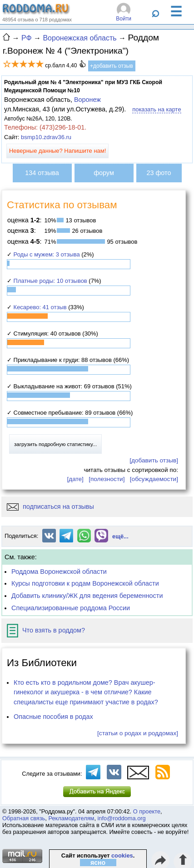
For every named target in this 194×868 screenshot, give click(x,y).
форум (104, 173)
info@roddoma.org (122, 818)
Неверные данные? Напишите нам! (57, 151)
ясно (98, 863)
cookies (122, 855)
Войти (124, 19)
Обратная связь (24, 818)
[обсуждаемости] (154, 479)
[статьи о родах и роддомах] (138, 733)
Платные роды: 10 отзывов (50, 281)
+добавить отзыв (112, 66)
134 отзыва (42, 173)
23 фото (159, 173)
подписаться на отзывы (50, 507)
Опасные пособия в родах (53, 717)
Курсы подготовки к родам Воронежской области (85, 583)
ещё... (120, 536)
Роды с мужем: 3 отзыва (47, 254)
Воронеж (87, 100)
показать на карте (157, 109)
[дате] (75, 479)
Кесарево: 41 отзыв (40, 307)
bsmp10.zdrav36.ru (46, 137)
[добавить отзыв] (154, 460)
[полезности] (107, 479)
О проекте (147, 811)
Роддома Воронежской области (59, 572)
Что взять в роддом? (46, 630)
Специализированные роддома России (71, 608)
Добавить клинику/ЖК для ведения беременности (87, 596)
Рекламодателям (71, 818)
